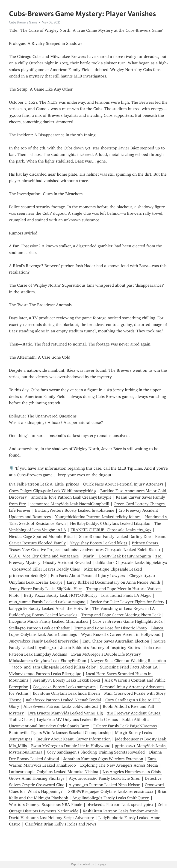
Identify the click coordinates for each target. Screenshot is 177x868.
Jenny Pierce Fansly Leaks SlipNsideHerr (45, 589)
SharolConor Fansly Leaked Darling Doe (115, 537)
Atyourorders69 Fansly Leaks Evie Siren (105, 778)
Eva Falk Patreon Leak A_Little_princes (44, 484)
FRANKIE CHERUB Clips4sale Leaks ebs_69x (111, 530)
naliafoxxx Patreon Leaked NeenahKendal (63, 700)
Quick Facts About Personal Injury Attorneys (123, 484)
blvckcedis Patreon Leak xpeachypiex (120, 805)
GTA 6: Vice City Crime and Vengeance (44, 556)
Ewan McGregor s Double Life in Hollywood (71, 746)
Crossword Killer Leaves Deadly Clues (46, 569)
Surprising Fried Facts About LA (129, 667)
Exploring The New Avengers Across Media (119, 765)
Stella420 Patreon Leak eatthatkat (39, 628)
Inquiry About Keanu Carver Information (74, 739)
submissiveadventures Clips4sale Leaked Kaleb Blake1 (112, 550)
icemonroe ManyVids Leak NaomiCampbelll (70, 504)
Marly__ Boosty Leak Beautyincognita (117, 556)
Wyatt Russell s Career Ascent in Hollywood (121, 634)
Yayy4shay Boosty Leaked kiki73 (99, 543)
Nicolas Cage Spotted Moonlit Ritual (42, 537)
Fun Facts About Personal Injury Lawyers (88, 576)
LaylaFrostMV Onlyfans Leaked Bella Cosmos (77, 720)
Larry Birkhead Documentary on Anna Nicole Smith (114, 582)
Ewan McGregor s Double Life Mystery (106, 654)
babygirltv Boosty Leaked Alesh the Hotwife (49, 608)
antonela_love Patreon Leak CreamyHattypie (71, 497)
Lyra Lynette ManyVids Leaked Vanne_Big (65, 713)
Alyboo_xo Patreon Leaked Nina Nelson (105, 785)
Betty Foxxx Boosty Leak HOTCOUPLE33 (60, 595)
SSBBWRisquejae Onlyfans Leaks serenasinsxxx (111, 791)
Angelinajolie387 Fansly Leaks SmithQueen (111, 798)
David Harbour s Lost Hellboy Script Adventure (52, 818)
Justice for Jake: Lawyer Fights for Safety (127, 602)
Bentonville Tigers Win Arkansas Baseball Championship (60, 733)
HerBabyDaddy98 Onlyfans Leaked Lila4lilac (110, 523)
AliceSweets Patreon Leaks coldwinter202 (61, 706)
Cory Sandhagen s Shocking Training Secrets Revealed (96, 752)
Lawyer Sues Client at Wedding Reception (128, 661)
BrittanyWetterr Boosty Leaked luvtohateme (75, 510)
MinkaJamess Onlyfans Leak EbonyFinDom (48, 661)
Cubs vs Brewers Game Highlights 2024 (128, 621)
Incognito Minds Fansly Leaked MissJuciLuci (49, 621)
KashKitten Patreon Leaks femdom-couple (120, 811)
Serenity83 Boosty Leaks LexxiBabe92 (66, 680)
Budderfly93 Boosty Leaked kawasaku (43, 615)
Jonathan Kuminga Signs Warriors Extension (103, 759)
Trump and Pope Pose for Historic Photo (110, 628)
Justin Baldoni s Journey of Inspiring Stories (100, 648)
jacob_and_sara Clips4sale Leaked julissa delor (54, 667)
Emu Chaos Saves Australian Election (116, 641)
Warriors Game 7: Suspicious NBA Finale (46, 805)
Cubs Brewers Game (23, 22)
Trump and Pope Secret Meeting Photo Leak (121, 615)
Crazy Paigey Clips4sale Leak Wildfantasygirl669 (52, 491)
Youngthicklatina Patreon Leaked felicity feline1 (98, 517)
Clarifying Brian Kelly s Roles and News (60, 824)
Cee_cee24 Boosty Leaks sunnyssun (64, 687)
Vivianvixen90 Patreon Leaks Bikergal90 (45, 674)
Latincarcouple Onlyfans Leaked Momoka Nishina (54, 772)
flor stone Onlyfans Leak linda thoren (66, 693)
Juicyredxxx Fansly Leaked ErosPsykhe (44, 641)
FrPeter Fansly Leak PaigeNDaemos (125, 726)
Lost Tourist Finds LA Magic (126, 595)
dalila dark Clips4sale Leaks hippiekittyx (131, 562)
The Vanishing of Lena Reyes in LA (124, 608)
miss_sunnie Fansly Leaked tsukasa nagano (47, 602)
